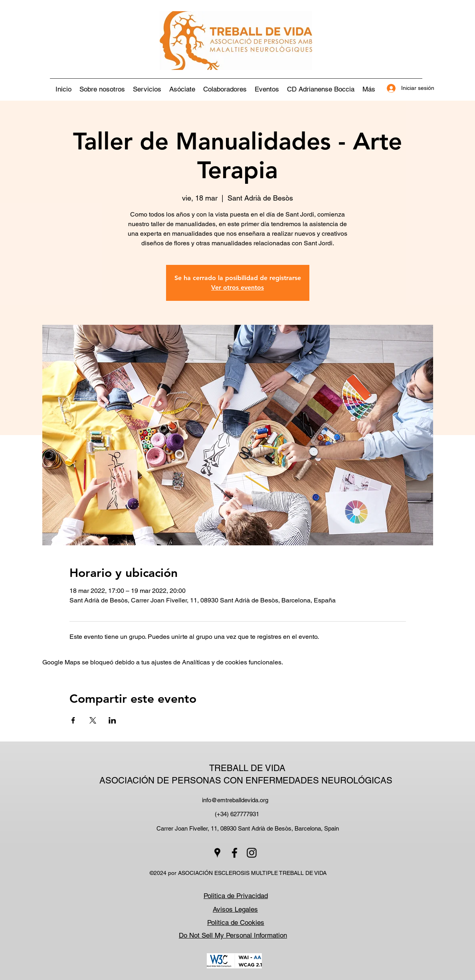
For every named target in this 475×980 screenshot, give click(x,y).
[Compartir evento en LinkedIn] (112, 720)
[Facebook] (235, 853)
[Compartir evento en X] (93, 720)
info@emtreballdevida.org (235, 800)
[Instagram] (252, 853)
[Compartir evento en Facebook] (73, 720)
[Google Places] (217, 853)
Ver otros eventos (238, 287)
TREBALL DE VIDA (247, 768)
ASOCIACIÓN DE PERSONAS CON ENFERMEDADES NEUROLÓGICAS (247, 780)
